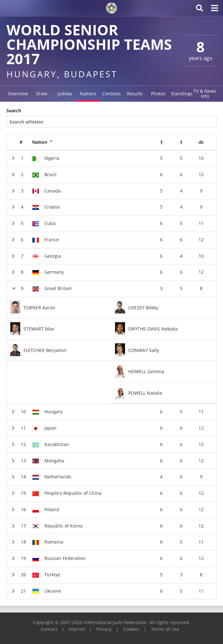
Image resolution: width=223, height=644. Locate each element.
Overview (18, 94)
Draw (42, 94)
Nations (88, 94)
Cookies (131, 629)
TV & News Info (205, 94)
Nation (42, 142)
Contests (111, 94)
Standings (182, 94)
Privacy (104, 629)
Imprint (77, 629)
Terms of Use (165, 629)
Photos (158, 94)
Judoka (65, 94)
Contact (49, 629)
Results (135, 94)
